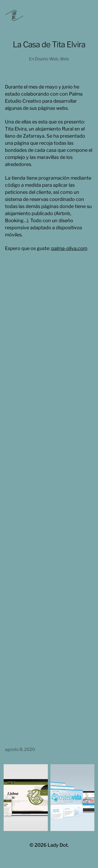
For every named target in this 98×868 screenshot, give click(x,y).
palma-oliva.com (69, 248)
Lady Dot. (58, 845)
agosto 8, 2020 (20, 749)
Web (64, 59)
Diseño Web (47, 59)
